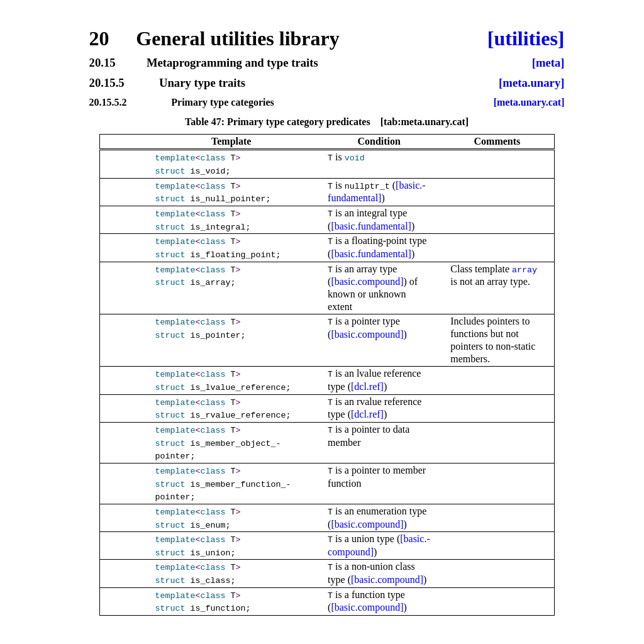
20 (99, 38)
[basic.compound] (367, 281)
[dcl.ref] (367, 386)
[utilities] (526, 38)
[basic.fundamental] (371, 226)
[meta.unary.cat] (529, 103)
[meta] (548, 63)
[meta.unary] (531, 83)
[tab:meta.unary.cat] (425, 122)
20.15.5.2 (108, 103)
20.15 (103, 63)
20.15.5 (107, 83)
